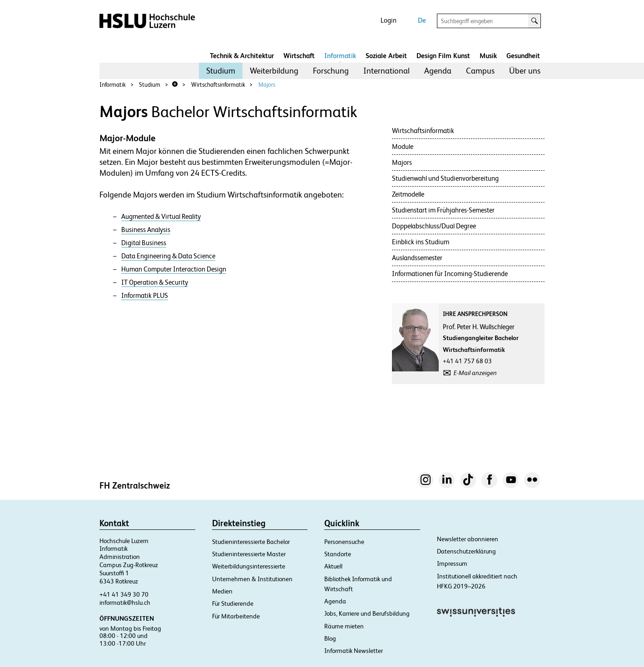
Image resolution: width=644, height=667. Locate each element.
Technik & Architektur (242, 56)
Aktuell (333, 566)
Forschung (331, 71)
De (422, 20)
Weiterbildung (274, 71)
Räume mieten (344, 626)
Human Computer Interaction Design (174, 269)
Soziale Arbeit (386, 56)
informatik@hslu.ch (125, 603)
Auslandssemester (417, 258)
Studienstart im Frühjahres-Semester (443, 210)
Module (403, 146)
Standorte (338, 554)
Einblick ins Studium (421, 242)
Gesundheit (523, 56)
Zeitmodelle (408, 194)
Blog (330, 638)
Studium (221, 71)
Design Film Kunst (443, 56)
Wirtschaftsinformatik (218, 85)
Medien (222, 591)
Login (389, 20)
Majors (267, 85)
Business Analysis (146, 230)
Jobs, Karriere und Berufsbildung (367, 613)
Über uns (525, 71)
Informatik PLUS (145, 296)
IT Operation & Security (155, 282)
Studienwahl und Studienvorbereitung (445, 178)
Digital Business (144, 243)
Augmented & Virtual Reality (161, 217)
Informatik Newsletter (354, 651)
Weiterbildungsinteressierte (249, 566)
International (386, 71)
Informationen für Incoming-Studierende (450, 274)
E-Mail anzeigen (475, 373)
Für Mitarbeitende (236, 616)
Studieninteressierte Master (249, 554)
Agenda (438, 71)
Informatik (340, 56)
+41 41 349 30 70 (124, 594)
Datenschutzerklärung (466, 551)
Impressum (452, 563)
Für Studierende (233, 603)
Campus (480, 71)
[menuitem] (221, 71)
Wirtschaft (299, 56)
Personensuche (344, 542)
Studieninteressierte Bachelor (251, 542)
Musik (488, 56)
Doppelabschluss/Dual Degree (434, 226)
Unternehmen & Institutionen (252, 579)
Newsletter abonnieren (468, 539)
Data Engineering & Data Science (168, 256)
